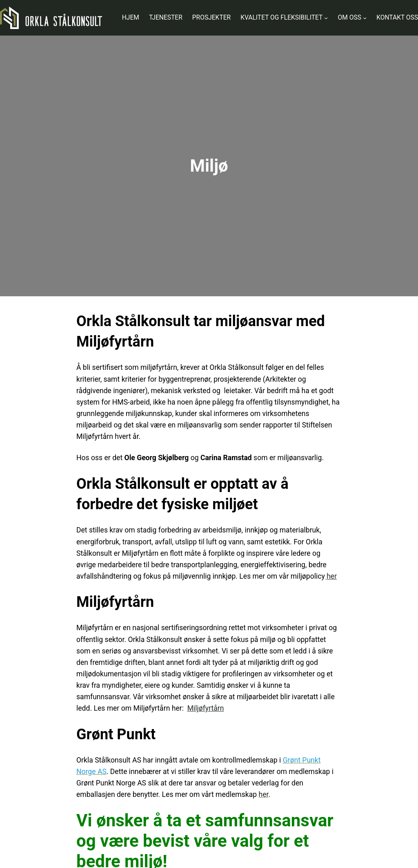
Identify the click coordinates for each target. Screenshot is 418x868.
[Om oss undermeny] (365, 18)
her (264, 794)
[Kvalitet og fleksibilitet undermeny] (326, 18)
